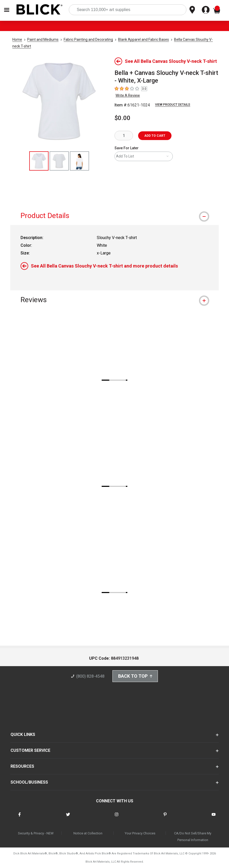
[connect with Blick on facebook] (20, 818)
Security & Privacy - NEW (36, 833)
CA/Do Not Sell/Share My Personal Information (193, 837)
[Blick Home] (40, 10)
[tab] (115, 216)
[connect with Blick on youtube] (214, 818)
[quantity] (124, 136)
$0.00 (122, 118)
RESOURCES (22, 767)
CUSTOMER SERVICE (30, 751)
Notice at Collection (88, 833)
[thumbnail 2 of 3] (59, 161)
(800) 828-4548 (88, 677)
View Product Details (173, 105)
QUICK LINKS (23, 735)
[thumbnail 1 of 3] (39, 161)
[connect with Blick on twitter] (68, 818)
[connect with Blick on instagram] (117, 818)
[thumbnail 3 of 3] (79, 161)
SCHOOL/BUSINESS (29, 782)
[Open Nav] (7, 10)
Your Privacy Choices (140, 833)
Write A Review (128, 95)
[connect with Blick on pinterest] (165, 818)
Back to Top (135, 676)
